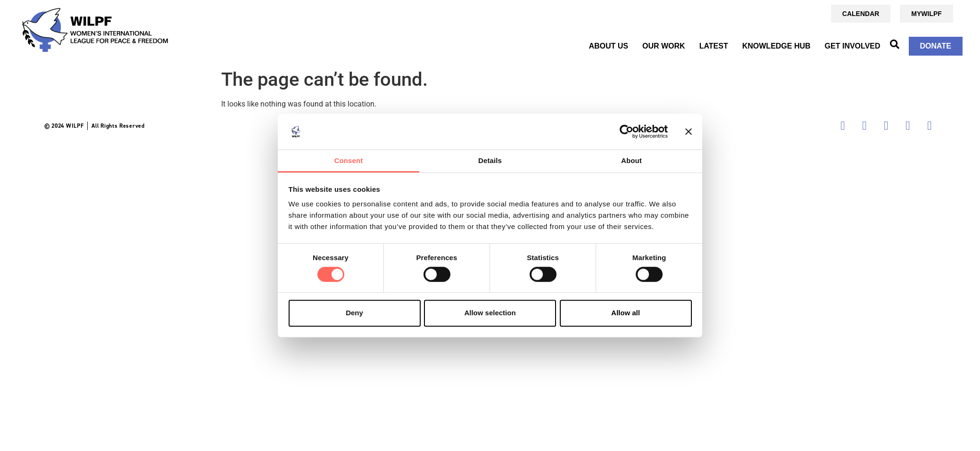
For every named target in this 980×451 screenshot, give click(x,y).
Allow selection (490, 313)
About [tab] (631, 161)
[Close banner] (689, 131)
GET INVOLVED (853, 46)
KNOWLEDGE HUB (777, 46)
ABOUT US (608, 46)
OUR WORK (664, 46)
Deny (354, 313)
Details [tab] (490, 161)
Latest (714, 46)
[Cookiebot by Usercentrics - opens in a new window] (627, 131)
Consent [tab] (349, 161)
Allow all (626, 313)
